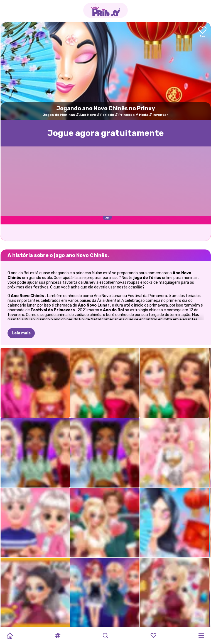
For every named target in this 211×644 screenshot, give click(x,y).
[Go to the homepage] (105, 10)
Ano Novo (88, 115)
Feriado (107, 115)
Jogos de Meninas (59, 115)
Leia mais (21, 333)
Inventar (160, 115)
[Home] (10, 636)
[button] (58, 636)
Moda (144, 115)
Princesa (127, 115)
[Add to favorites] (202, 32)
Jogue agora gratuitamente (105, 133)
